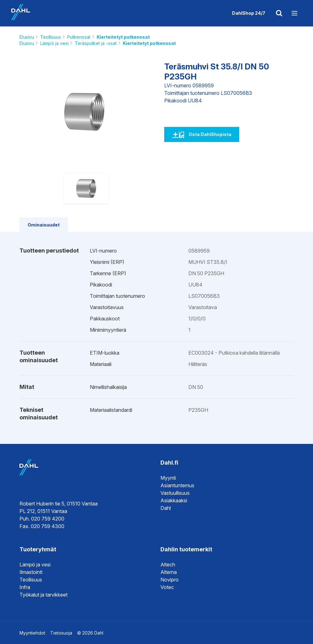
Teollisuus (51, 37)
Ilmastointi (31, 572)
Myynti (168, 478)
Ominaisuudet (44, 225)
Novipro (170, 580)
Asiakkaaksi (174, 500)
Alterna (169, 572)
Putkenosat (79, 37)
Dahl (166, 508)
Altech (168, 565)
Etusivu (27, 37)
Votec (167, 587)
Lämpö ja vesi (54, 43)
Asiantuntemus (177, 485)
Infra (25, 587)
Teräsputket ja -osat (96, 43)
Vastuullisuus (175, 493)
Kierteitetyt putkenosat (123, 37)
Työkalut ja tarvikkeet (43, 595)
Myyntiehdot (32, 633)
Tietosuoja (61, 633)
